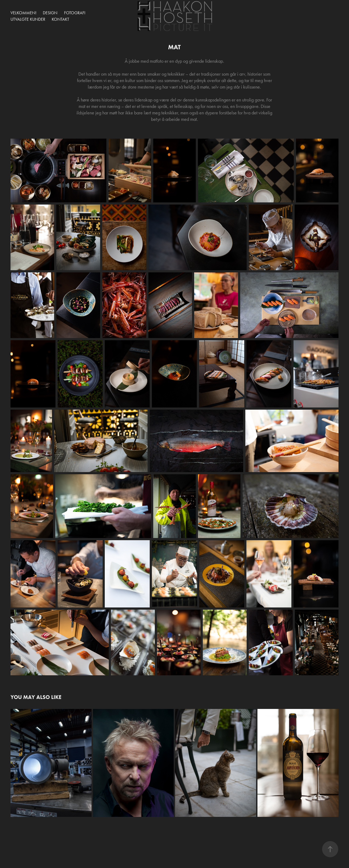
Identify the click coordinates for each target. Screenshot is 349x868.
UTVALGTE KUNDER (28, 19)
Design (50, 13)
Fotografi (75, 13)
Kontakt (60, 19)
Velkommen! (23, 13)
